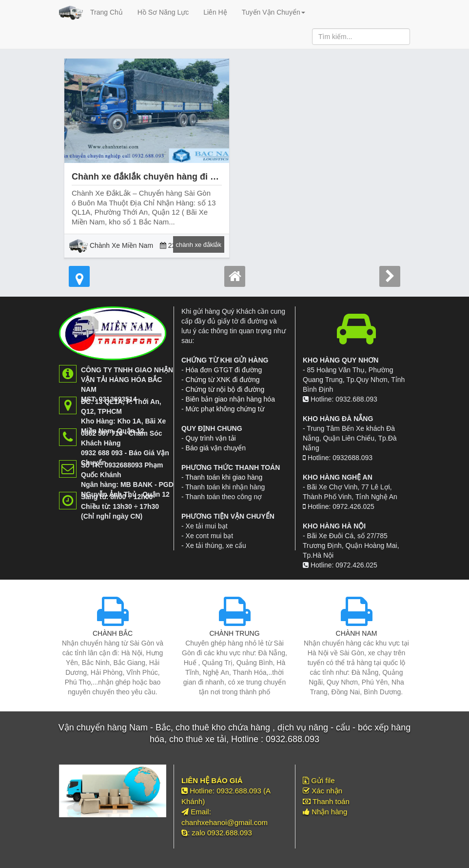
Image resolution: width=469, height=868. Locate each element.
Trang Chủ (107, 12)
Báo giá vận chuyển (216, 448)
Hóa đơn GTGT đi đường (224, 370)
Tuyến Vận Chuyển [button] (274, 12)
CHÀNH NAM (357, 633)
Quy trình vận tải (211, 438)
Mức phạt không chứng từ (225, 409)
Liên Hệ (215, 12)
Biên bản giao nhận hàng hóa (230, 399)
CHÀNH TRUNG (234, 633)
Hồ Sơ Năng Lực (163, 12)
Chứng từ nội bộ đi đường (225, 389)
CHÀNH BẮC (113, 633)
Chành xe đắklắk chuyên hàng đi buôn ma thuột (171, 177)
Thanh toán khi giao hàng (224, 477)
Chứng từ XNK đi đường (223, 380)
